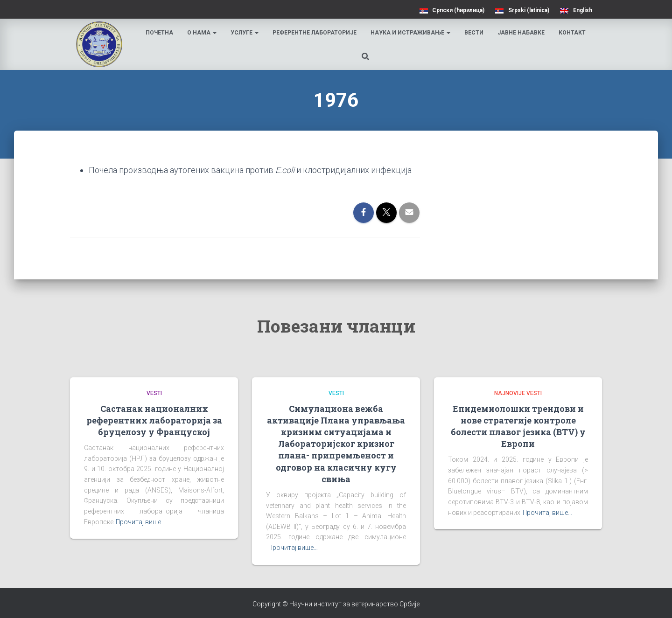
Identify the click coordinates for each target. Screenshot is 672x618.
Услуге (245, 33)
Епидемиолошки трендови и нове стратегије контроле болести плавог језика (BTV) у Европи (518, 426)
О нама (202, 33)
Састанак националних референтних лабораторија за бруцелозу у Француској (154, 420)
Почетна (160, 33)
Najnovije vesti (518, 393)
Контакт (573, 33)
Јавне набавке (521, 33)
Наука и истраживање (411, 33)
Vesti (154, 393)
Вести (474, 33)
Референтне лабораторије (315, 33)
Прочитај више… (140, 522)
